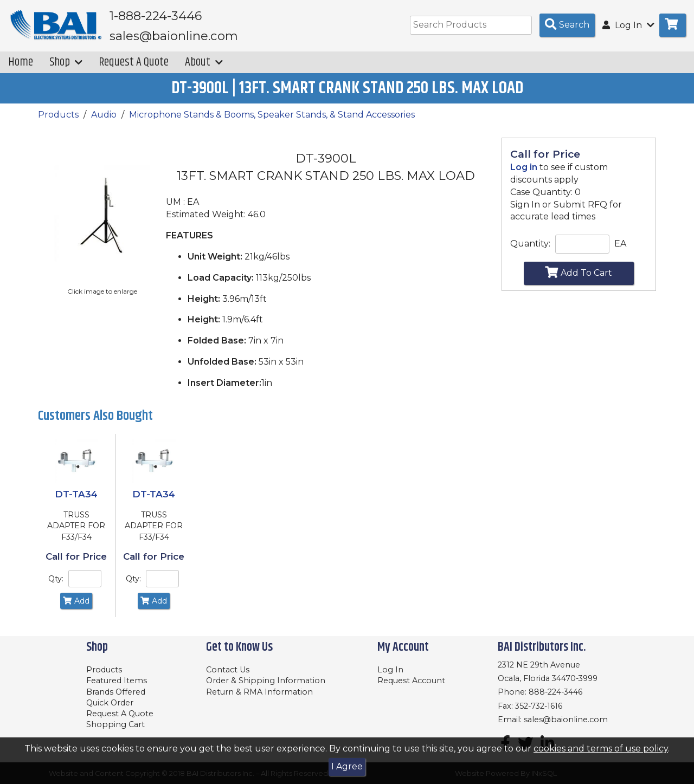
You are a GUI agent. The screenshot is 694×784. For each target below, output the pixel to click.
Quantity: (530, 251)
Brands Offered (116, 692)
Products (58, 122)
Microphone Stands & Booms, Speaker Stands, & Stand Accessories (272, 122)
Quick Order (110, 703)
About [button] (204, 70)
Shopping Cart (115, 724)
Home (21, 70)
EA (620, 251)
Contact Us (228, 670)
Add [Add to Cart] (76, 608)
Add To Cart (579, 280)
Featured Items (117, 681)
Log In (390, 670)
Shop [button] (66, 70)
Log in (524, 175)
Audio (104, 122)
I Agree (347, 766)
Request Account (411, 681)
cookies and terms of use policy (601, 749)
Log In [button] (628, 25)
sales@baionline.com (566, 720)
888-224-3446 (555, 692)
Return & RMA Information (259, 692)
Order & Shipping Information (266, 681)
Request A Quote (134, 70)
